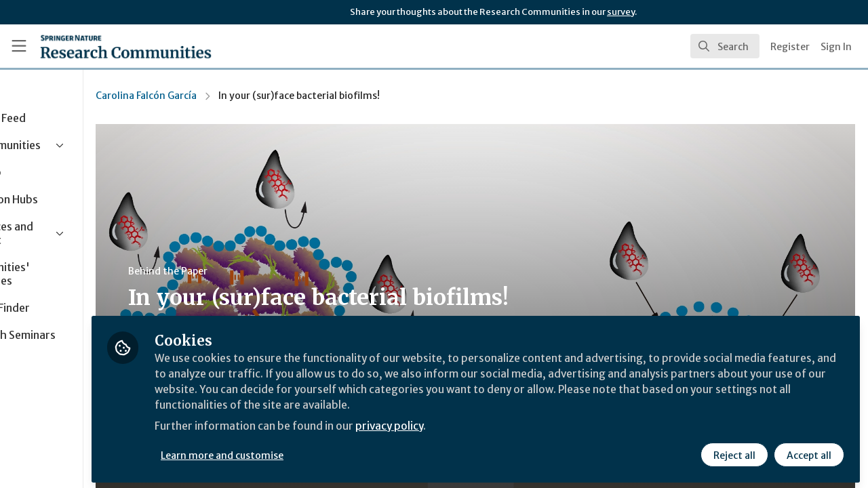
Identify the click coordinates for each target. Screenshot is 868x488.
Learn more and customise (313, 452)
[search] (725, 46)
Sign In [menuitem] (836, 47)
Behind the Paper (257, 271)
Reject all (734, 452)
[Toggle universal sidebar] (19, 46)
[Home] (126, 46)
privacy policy (483, 426)
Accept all (808, 452)
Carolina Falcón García (235, 96)
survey (621, 12)
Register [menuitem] (790, 47)
